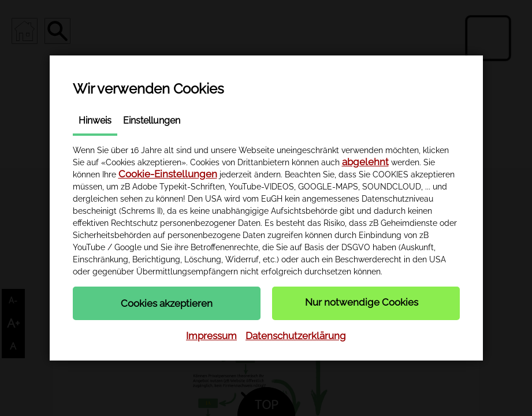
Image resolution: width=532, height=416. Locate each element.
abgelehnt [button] (365, 162)
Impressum (211, 336)
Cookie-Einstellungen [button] (168, 174)
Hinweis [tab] (95, 120)
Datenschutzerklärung (296, 336)
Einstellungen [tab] (152, 120)
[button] (167, 303)
